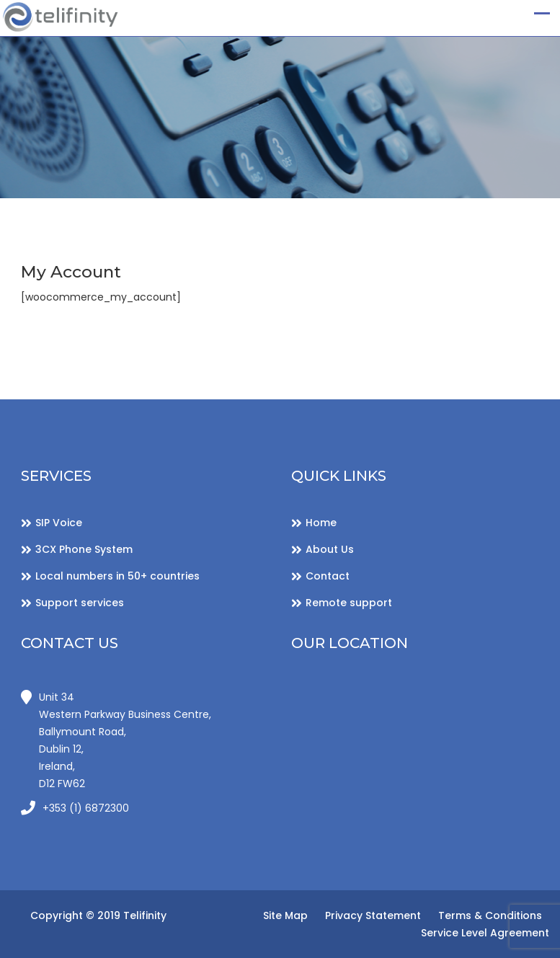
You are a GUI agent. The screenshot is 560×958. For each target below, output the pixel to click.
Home (321, 523)
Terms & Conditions (490, 915)
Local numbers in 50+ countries (117, 576)
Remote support (349, 603)
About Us (330, 549)
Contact (328, 576)
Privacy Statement (373, 915)
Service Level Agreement (485, 933)
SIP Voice (59, 523)
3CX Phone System (84, 549)
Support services (80, 603)
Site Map (285, 915)
